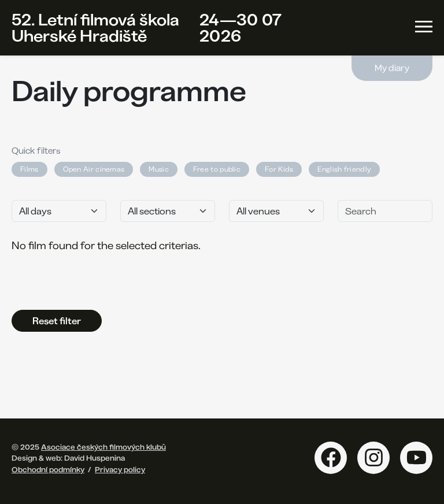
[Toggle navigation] (424, 27)
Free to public (217, 169)
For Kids (279, 169)
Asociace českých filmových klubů (103, 447)
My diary (392, 68)
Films (29, 169)
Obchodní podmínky (48, 469)
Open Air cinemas (94, 169)
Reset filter (57, 321)
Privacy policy (120, 469)
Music (159, 169)
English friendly (344, 169)
